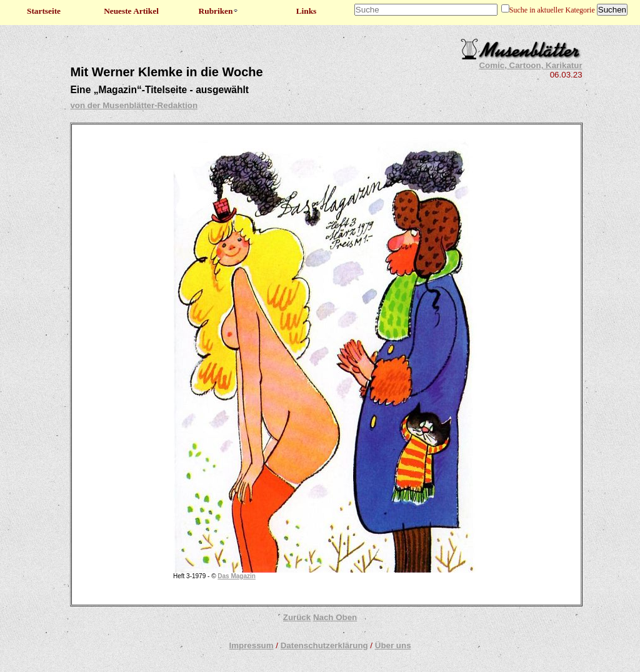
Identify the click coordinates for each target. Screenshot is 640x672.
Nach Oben (335, 617)
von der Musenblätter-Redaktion (134, 105)
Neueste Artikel (131, 11)
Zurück (297, 617)
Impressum (251, 645)
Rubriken (219, 11)
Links (307, 11)
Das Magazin (237, 576)
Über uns (393, 645)
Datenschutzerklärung (324, 645)
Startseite (44, 11)
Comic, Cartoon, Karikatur (530, 65)
